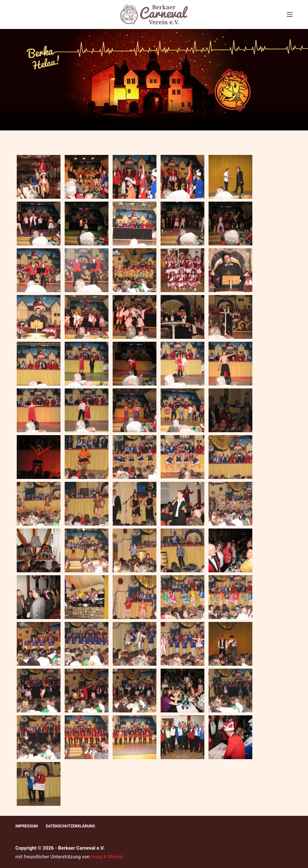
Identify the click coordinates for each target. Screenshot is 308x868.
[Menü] (290, 14)
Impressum (27, 826)
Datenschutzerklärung (70, 826)
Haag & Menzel (107, 857)
